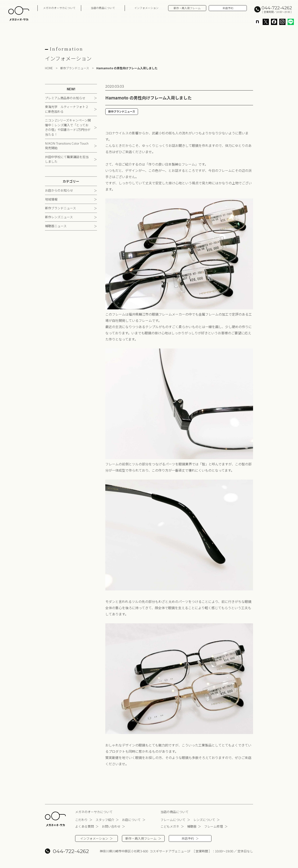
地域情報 (51, 200)
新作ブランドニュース (60, 208)
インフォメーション (146, 8)
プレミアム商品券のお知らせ (65, 98)
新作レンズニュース (59, 217)
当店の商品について (103, 8)
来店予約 (228, 8)
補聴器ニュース (56, 226)
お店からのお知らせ (59, 191)
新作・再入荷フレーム (187, 8)
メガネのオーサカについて (59, 8)
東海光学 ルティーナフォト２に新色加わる (67, 109)
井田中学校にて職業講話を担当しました (67, 160)
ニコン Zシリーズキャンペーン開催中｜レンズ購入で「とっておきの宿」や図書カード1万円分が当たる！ (68, 128)
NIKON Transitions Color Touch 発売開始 (67, 146)
